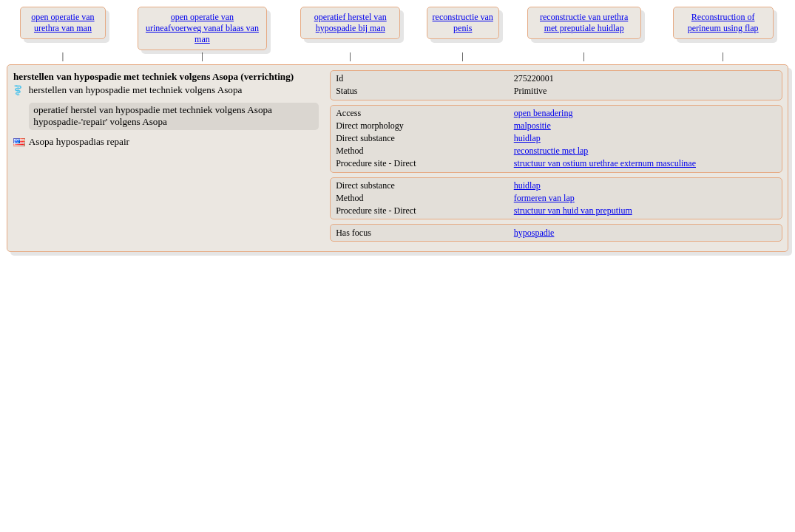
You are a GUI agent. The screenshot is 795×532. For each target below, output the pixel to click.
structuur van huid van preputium (573, 211)
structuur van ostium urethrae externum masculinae (605, 163)
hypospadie (534, 233)
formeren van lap (544, 198)
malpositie (532, 126)
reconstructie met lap (551, 151)
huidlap (527, 138)
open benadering (544, 113)
